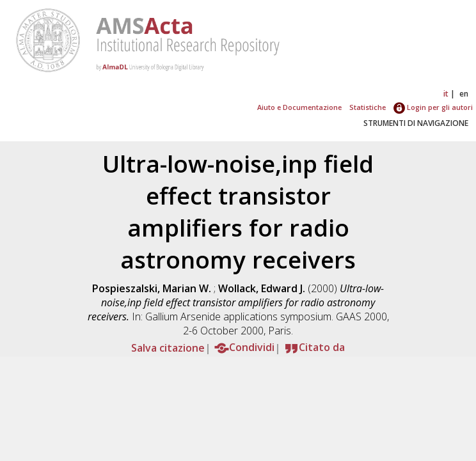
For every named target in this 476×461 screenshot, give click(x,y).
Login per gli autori (433, 107)
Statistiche (368, 107)
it (446, 94)
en (464, 94)
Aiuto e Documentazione (299, 107)
